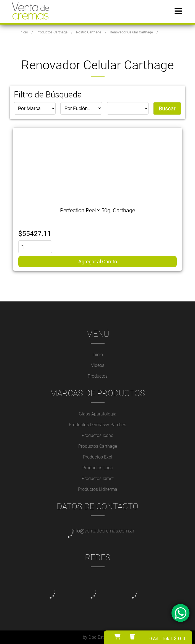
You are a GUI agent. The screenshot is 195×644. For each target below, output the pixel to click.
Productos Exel (97, 457)
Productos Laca (98, 468)
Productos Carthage (98, 446)
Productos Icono (97, 435)
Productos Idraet (98, 479)
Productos (98, 376)
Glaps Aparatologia (98, 414)
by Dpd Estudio (97, 637)
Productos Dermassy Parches (97, 425)
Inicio (98, 355)
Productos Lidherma (98, 489)
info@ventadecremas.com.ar (103, 531)
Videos (98, 365)
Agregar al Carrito (98, 262)
